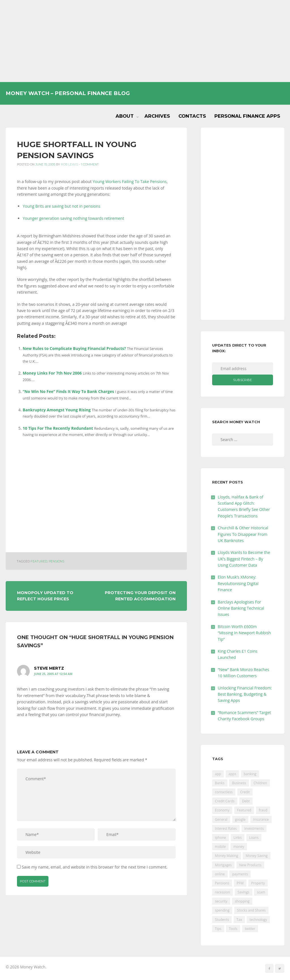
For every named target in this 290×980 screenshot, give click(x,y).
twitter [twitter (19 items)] (250, 929)
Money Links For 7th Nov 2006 (52, 373)
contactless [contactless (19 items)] (224, 792)
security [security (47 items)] (221, 901)
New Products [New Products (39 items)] (250, 865)
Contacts (192, 116)
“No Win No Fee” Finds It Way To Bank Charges (68, 391)
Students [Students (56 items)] (222, 920)
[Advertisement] (145, 41)
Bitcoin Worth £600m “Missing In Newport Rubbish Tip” (244, 633)
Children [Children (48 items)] (260, 783)
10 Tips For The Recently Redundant (58, 428)
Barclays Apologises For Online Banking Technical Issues (241, 608)
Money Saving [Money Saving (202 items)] (256, 856)
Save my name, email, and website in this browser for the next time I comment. (95, 867)
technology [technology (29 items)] (258, 920)
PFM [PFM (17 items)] (240, 883)
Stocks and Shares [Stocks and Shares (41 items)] (251, 910)
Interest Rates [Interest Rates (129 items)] (226, 829)
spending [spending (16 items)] (222, 910)
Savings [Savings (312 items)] (244, 892)
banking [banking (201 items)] (250, 774)
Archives (157, 116)
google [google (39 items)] (240, 819)
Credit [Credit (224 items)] (245, 792)
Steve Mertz (49, 669)
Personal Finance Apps (247, 116)
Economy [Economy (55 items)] (222, 810)
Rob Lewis (70, 165)
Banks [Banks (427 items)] (220, 783)
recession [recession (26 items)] (222, 892)
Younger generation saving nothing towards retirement (73, 218)
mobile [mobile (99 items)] (220, 847)
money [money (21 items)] (239, 847)
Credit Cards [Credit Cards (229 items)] (225, 801)
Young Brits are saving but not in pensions (61, 206)
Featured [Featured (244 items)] (244, 810)
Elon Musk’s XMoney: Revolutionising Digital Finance (238, 583)
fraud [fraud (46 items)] (263, 810)
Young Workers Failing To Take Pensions (130, 181)
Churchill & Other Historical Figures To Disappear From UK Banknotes (243, 534)
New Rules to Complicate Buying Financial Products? (74, 348)
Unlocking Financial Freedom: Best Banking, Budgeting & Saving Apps (245, 694)
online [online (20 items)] (220, 874)
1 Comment (90, 165)
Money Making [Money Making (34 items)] (227, 856)
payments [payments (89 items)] (240, 874)
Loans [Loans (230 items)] (254, 838)
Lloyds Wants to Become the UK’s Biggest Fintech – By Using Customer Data (244, 559)
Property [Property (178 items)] (258, 883)
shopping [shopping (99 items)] (242, 901)
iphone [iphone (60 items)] (220, 838)
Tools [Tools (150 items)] (233, 929)
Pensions (56, 561)
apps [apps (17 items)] (232, 774)
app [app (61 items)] (218, 774)
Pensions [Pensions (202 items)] (222, 883)
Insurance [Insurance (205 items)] (261, 819)
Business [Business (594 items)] (239, 783)
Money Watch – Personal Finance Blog (68, 93)
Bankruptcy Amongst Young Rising (57, 410)
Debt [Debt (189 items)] (246, 801)
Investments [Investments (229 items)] (254, 829)
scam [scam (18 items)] (261, 892)
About (125, 116)
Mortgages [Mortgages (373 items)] (223, 865)
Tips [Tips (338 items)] (218, 929)
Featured (39, 561)
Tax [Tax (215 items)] (239, 920)
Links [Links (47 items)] (238, 838)
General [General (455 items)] (221, 819)
